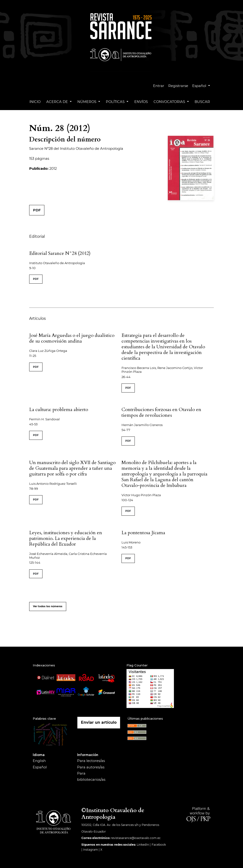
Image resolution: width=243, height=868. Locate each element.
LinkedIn (143, 845)
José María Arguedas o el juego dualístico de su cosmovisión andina (72, 338)
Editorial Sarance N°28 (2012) (60, 253)
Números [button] (87, 102)
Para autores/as (91, 767)
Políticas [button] (116, 102)
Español (203, 85)
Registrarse (178, 86)
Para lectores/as (91, 761)
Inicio (35, 102)
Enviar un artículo (99, 722)
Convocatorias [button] (170, 102)
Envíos (141, 102)
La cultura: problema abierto (59, 410)
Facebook (159, 845)
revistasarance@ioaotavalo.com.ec (136, 838)
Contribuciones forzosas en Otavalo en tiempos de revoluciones (161, 412)
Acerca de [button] (58, 102)
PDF (37, 210)
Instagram (91, 850)
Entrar (159, 86)
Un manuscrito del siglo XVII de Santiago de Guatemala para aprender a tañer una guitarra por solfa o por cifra (72, 468)
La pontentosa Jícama (143, 533)
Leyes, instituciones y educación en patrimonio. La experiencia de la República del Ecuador (66, 538)
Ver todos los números (48, 606)
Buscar (202, 102)
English (39, 761)
